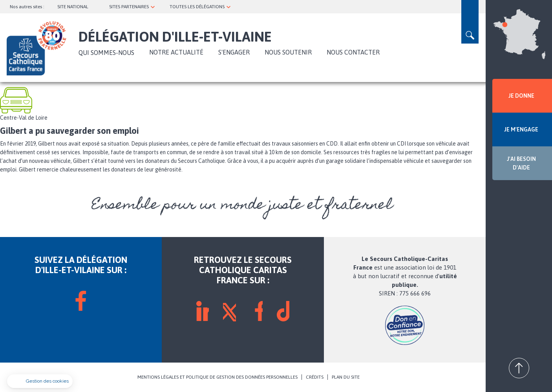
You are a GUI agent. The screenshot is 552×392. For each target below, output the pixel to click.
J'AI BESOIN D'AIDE (521, 163)
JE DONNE (521, 96)
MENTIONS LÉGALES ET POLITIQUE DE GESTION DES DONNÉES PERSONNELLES (218, 377)
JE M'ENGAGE (521, 129)
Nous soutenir (288, 52)
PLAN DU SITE (346, 377)
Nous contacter (353, 52)
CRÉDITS (315, 377)
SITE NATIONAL (73, 7)
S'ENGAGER (234, 52)
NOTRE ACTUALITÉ (176, 52)
